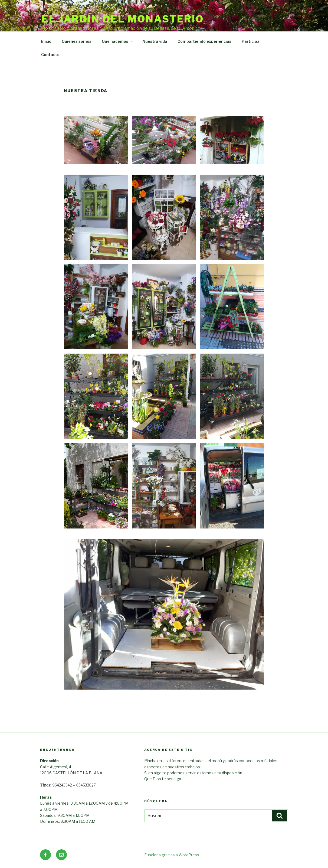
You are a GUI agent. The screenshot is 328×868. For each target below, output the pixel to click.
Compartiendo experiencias (204, 41)
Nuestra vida (155, 41)
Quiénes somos (77, 41)
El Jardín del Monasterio (123, 19)
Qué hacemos (118, 41)
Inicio (46, 41)
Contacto (50, 55)
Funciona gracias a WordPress (172, 855)
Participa (251, 41)
